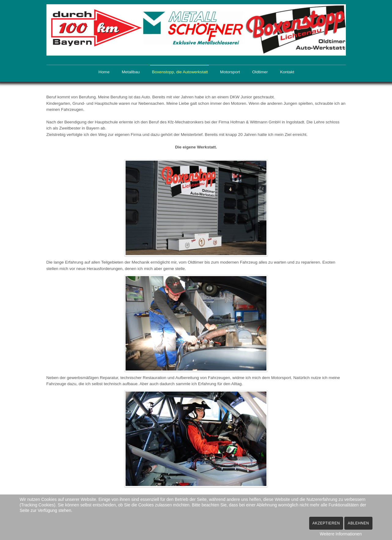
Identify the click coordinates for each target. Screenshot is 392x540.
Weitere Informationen (341, 534)
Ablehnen (358, 523)
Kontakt (287, 72)
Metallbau (131, 72)
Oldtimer (260, 72)
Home (104, 72)
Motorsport (230, 72)
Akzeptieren (326, 523)
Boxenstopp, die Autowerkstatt (180, 72)
